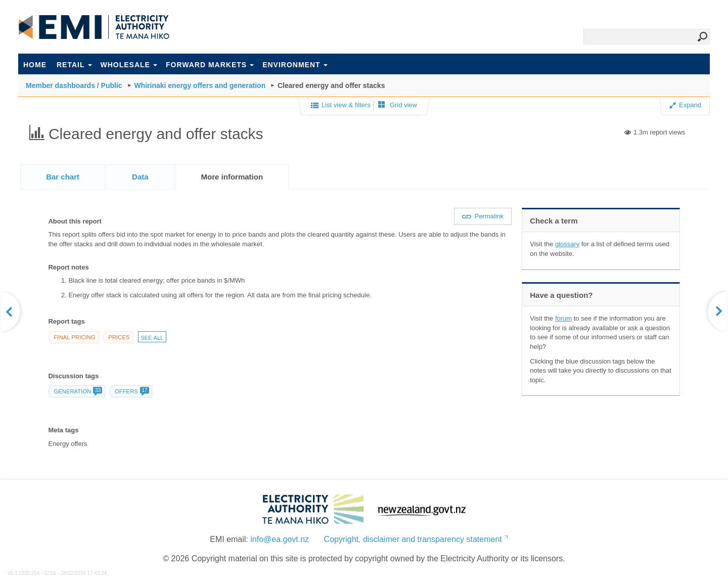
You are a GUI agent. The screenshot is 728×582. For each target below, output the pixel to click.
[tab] (63, 177)
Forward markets (210, 65)
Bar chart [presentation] (63, 177)
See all (152, 338)
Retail (74, 65)
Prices (119, 337)
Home (35, 65)
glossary (567, 244)
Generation (78, 391)
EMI (94, 27)
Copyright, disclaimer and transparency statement (413, 539)
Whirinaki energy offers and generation (200, 85)
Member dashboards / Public (74, 85)
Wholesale (129, 65)
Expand (685, 105)
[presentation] (232, 177)
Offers (132, 391)
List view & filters (341, 106)
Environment (295, 65)
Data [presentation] (140, 177)
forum (563, 318)
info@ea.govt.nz (280, 539)
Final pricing (74, 337)
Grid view (398, 105)
